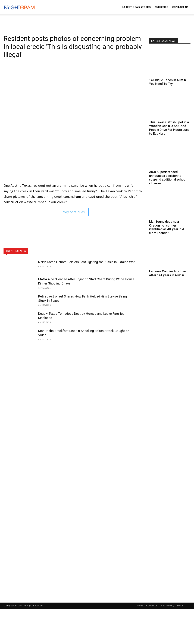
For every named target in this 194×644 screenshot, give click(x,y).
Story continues (73, 212)
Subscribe (161, 7)
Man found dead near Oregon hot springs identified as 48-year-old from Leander (167, 227)
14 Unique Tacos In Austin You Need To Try (168, 82)
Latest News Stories (137, 7)
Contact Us (180, 7)
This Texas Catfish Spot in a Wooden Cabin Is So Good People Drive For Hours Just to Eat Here (169, 128)
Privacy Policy (167, 606)
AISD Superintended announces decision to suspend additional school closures (168, 178)
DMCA (180, 606)
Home (140, 606)
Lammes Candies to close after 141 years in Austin (167, 273)
